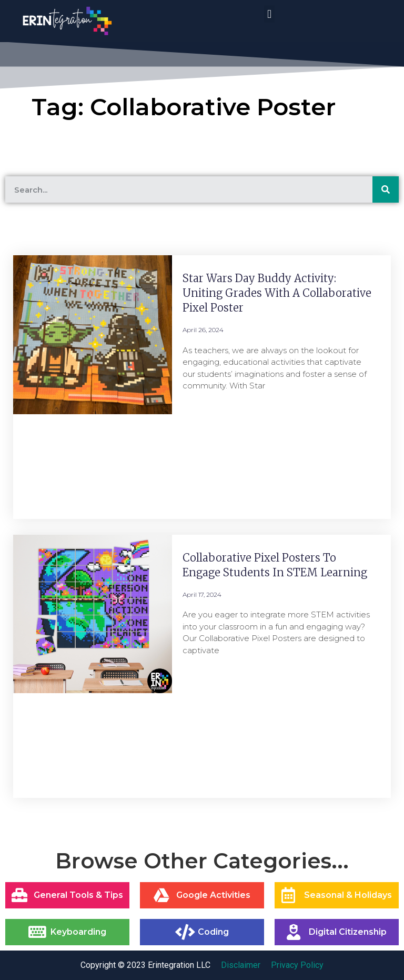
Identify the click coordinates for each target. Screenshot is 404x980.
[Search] (386, 189)
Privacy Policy (297, 965)
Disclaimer (241, 965)
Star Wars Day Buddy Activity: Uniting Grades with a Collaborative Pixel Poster (277, 293)
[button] (269, 14)
